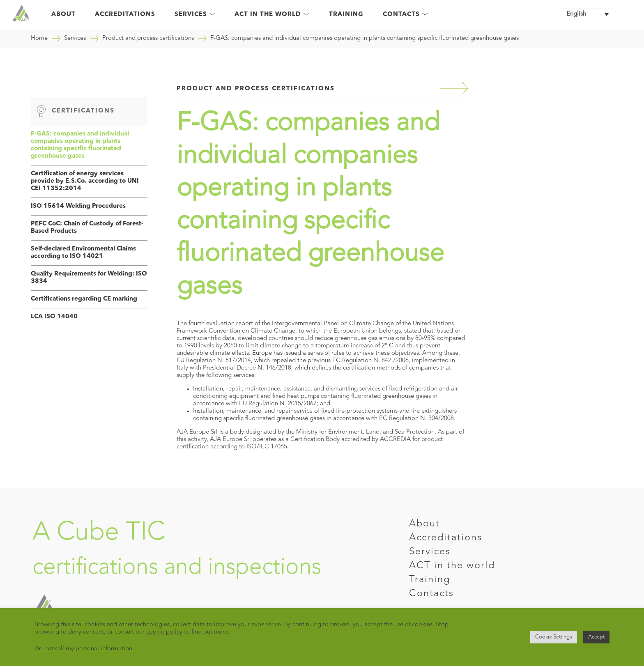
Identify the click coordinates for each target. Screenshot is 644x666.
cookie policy (164, 632)
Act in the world (272, 15)
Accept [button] (596, 637)
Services (195, 15)
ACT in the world (452, 566)
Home (39, 38)
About (63, 15)
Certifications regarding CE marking (84, 299)
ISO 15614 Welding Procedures (78, 206)
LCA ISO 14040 (54, 317)
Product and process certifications (148, 38)
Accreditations (125, 15)
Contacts (406, 15)
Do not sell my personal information (83, 649)
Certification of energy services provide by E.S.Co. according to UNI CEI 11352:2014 (85, 181)
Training (346, 15)
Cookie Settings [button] (554, 637)
